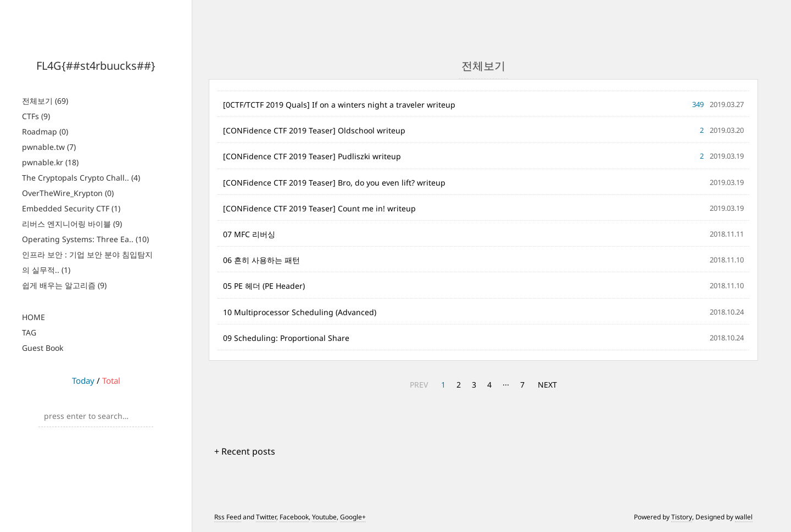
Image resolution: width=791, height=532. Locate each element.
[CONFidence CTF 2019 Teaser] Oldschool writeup (314, 130)
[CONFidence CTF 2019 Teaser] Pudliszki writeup (312, 156)
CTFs (36, 116)
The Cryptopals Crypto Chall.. (81, 178)
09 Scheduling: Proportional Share (286, 338)
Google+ (353, 517)
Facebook (294, 517)
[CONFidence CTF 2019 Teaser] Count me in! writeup (319, 208)
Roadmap (45, 131)
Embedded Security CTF (71, 208)
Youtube (324, 517)
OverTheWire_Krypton (68, 193)
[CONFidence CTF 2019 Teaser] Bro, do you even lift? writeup (334, 183)
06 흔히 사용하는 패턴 (261, 260)
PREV (419, 385)
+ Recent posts (245, 451)
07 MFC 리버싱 (249, 234)
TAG (29, 332)
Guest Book (43, 348)
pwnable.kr (50, 162)
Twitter (266, 517)
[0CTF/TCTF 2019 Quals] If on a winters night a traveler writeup (339, 105)
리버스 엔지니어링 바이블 (72, 224)
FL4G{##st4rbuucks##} (96, 66)
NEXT (547, 385)
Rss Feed (228, 517)
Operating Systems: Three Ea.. (85, 239)
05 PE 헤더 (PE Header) (264, 286)
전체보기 (45, 101)
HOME (34, 317)
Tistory (682, 517)
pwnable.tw (49, 147)
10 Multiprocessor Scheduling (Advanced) (300, 312)
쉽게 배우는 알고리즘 (64, 285)
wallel (744, 517)
